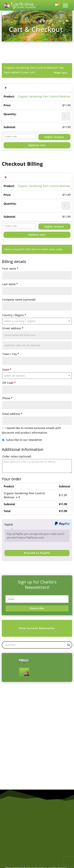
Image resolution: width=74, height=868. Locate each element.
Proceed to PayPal (37, 553)
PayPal (9, 524)
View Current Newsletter (37, 633)
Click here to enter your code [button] (43, 249)
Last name (10, 284)
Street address (13, 328)
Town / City (11, 354)
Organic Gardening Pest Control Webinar (44, 96)
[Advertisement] (31, 719)
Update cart (37, 145)
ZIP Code (9, 383)
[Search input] (36, 654)
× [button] (6, 88)
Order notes (17, 456)
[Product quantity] (66, 116)
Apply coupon (54, 137)
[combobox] (37, 321)
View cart (61, 73)
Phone (7, 398)
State (7, 370)
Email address (12, 414)
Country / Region (14, 315)
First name (10, 269)
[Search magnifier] (69, 654)
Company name (19, 300)
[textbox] (37, 321)
